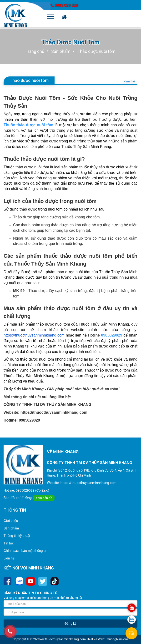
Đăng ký (70, 624)
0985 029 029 (64, 5)
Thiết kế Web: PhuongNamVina (108, 639)
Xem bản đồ (44, 498)
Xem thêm (131, 81)
